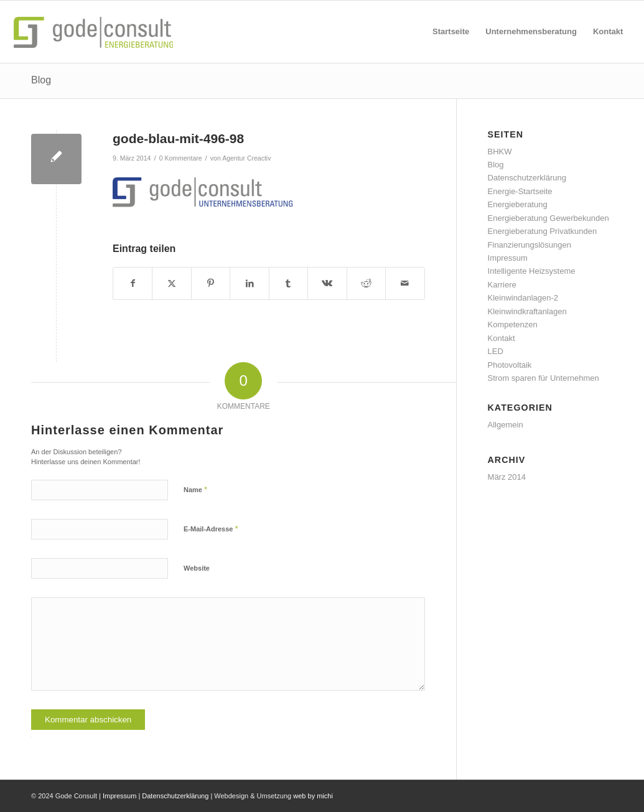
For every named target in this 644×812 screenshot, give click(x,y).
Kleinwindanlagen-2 (523, 298)
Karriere (502, 285)
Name (195, 489)
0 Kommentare (181, 158)
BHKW (500, 152)
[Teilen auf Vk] (327, 283)
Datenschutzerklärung (527, 178)
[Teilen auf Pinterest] (211, 283)
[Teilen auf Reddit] (366, 283)
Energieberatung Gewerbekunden (548, 218)
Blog (41, 80)
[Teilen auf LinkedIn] (249, 283)
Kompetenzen (513, 324)
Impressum (508, 258)
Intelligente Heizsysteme (532, 271)
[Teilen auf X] (171, 283)
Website (197, 568)
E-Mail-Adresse (211, 529)
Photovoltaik (510, 365)
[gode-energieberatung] (96, 32)
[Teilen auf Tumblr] (288, 283)
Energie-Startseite (520, 191)
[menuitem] (451, 32)
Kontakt (502, 338)
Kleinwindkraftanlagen (527, 311)
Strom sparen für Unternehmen (544, 378)
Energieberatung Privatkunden (543, 231)
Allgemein (506, 425)
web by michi (313, 796)
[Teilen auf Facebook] (133, 283)
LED (496, 351)
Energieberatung (518, 204)
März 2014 (507, 477)
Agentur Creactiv (246, 158)
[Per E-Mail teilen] (405, 283)
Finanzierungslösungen (530, 245)
